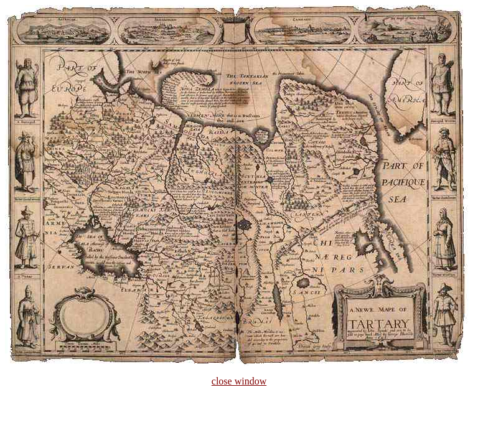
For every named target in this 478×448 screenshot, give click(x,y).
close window (239, 381)
